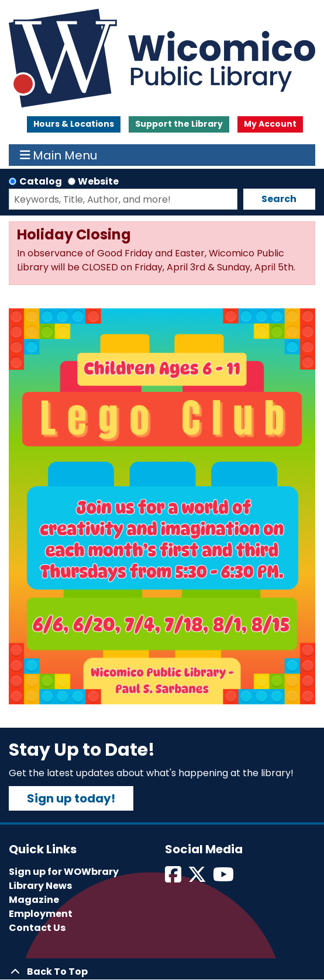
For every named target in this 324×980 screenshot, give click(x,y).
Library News (40, 886)
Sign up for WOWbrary (64, 872)
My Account (270, 124)
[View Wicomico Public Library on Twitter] (198, 878)
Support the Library (179, 124)
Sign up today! (71, 798)
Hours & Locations (74, 124)
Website (98, 181)
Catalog (41, 181)
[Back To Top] (162, 972)
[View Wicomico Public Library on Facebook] (174, 878)
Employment (41, 914)
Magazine (34, 900)
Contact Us (37, 928)
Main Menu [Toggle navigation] (59, 155)
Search (279, 199)
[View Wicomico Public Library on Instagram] (224, 878)
